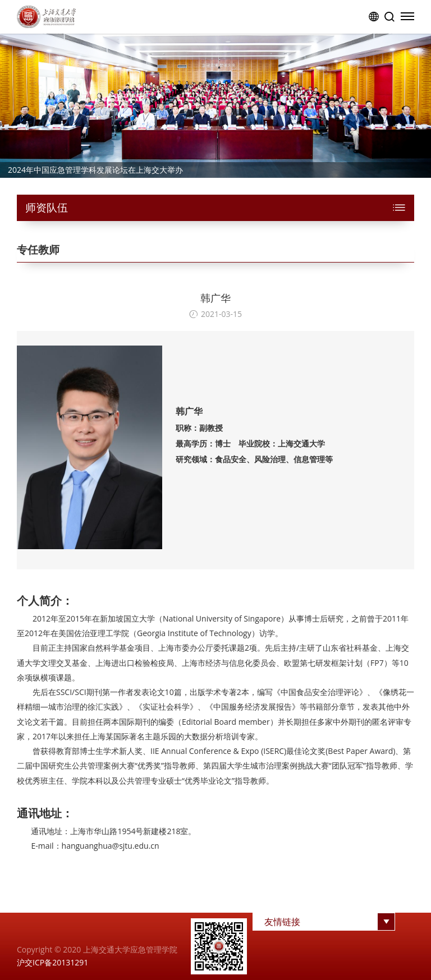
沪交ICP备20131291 (52, 962)
